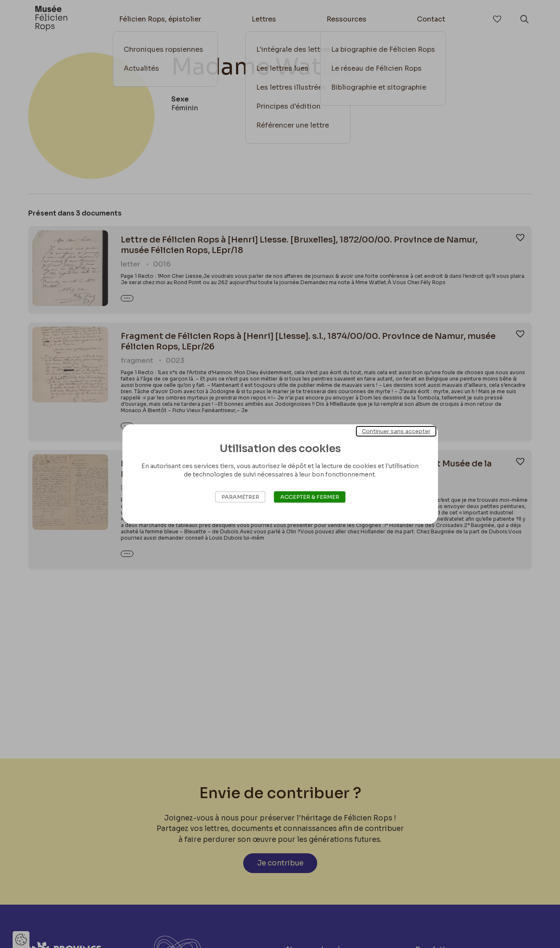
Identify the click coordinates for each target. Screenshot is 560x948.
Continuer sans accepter (396, 431)
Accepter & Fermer (310, 497)
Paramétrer (240, 497)
